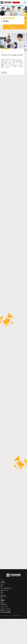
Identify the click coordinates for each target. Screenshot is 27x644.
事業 (2, 611)
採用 (2, 617)
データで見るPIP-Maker (6, 613)
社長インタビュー (5, 615)
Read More (4, 74)
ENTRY (2, 627)
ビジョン (3, 609)
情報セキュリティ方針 (6, 635)
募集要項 (3, 625)
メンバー (3, 619)
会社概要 (3, 607)
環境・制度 (3, 621)
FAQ (2, 623)
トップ (2, 605)
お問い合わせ (4, 629)
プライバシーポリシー (6, 633)
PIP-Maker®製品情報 (6, 637)
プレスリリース (4, 631)
